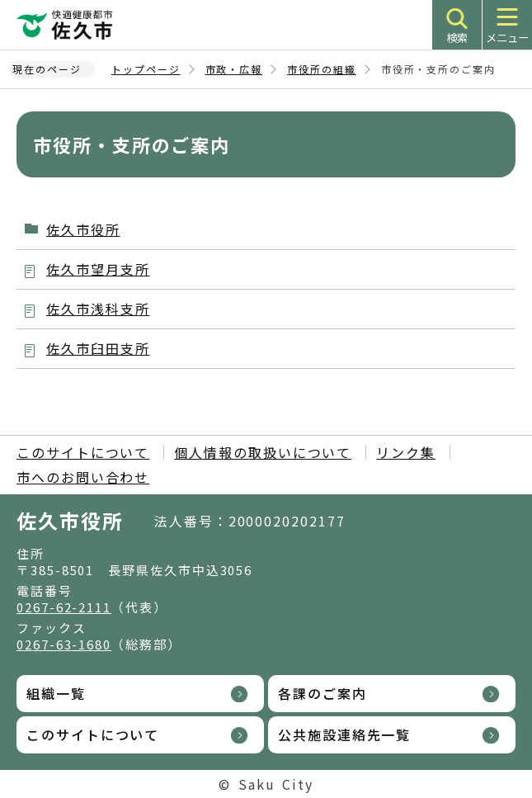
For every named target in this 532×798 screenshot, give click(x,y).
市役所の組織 (322, 69)
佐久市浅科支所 (98, 309)
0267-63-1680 (64, 644)
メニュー (507, 38)
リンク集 (406, 452)
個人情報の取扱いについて (263, 452)
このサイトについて (83, 452)
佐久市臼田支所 (98, 348)
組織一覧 (56, 693)
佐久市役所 (83, 229)
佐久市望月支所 (98, 269)
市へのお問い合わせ (83, 477)
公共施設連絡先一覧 (344, 734)
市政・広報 (234, 69)
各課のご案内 (322, 693)
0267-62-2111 (64, 607)
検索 (457, 38)
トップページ (146, 69)
